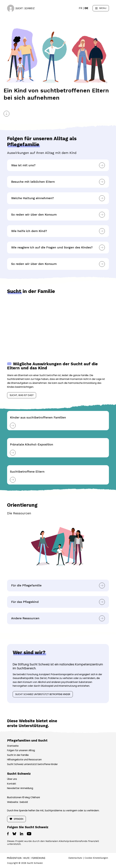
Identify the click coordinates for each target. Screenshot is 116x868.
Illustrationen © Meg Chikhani (23, 797)
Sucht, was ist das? (22, 395)
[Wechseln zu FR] (81, 8)
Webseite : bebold (17, 802)
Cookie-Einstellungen (96, 858)
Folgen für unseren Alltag (21, 750)
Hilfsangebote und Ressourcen (24, 760)
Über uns (12, 779)
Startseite (13, 746)
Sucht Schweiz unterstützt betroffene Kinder (43, 694)
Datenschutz (75, 858)
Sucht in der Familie (18, 755)
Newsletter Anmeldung (20, 788)
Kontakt (12, 784)
